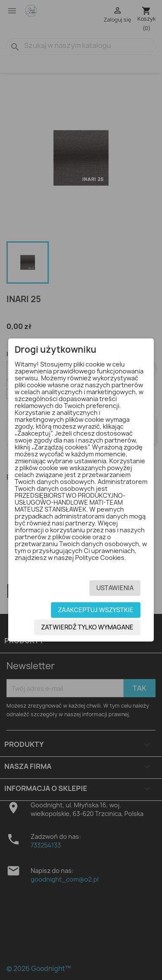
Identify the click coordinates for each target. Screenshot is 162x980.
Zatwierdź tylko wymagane (87, 627)
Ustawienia (115, 588)
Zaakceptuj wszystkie (96, 610)
